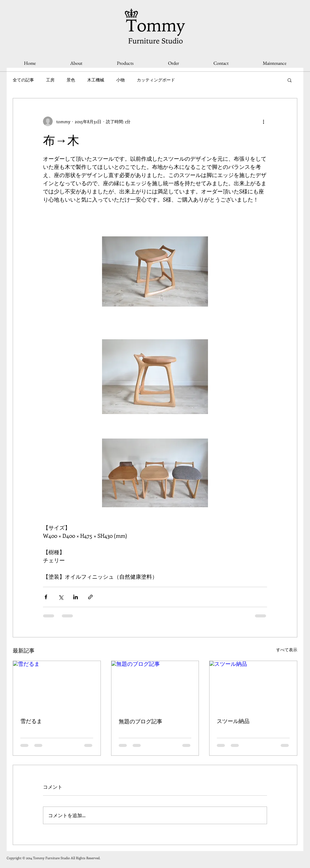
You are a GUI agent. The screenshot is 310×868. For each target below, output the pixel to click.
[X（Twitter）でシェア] (61, 597)
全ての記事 (23, 80)
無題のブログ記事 (140, 721)
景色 (71, 80)
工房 (50, 80)
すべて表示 (287, 650)
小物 (120, 80)
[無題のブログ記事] (155, 686)
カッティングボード (156, 80)
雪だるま (31, 721)
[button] (290, 80)
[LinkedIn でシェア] (76, 597)
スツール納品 (233, 721)
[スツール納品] (253, 686)
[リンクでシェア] (90, 597)
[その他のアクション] (263, 121)
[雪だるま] (57, 686)
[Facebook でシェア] (46, 597)
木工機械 (96, 80)
